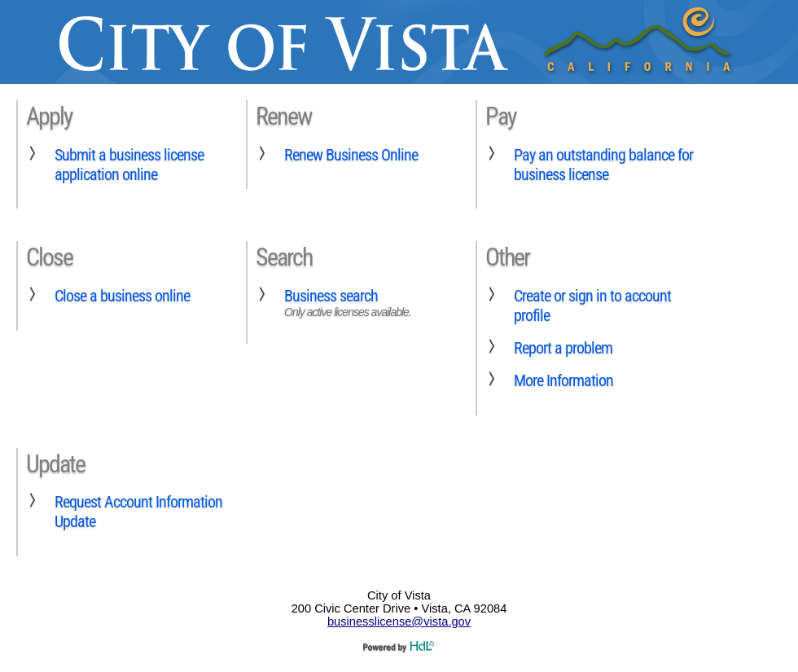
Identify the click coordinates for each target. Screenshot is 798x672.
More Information (563, 380)
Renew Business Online (351, 155)
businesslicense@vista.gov (399, 621)
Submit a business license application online (129, 165)
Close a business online (122, 296)
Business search (331, 296)
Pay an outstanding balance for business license (603, 165)
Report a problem (563, 348)
